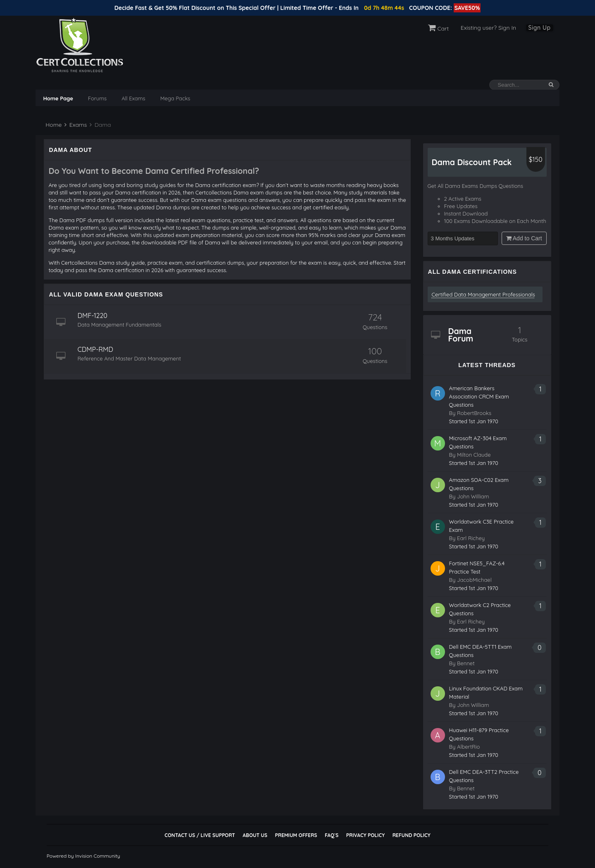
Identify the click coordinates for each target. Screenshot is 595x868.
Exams (76, 125)
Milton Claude (474, 455)
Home (53, 125)
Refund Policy (412, 835)
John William (473, 496)
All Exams (133, 98)
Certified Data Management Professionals (483, 294)
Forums (97, 98)
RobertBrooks (474, 413)
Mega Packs (175, 98)
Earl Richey (471, 538)
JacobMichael (474, 580)
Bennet (466, 663)
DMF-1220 (92, 315)
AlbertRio (468, 747)
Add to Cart (524, 238)
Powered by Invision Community (83, 856)
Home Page (58, 98)
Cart (439, 28)
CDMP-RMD (95, 349)
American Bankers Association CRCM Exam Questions (479, 396)
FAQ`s (332, 835)
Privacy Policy (365, 835)
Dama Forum (461, 335)
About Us (255, 835)
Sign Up (540, 28)
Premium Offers (296, 835)
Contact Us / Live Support (200, 835)
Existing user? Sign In (488, 28)
